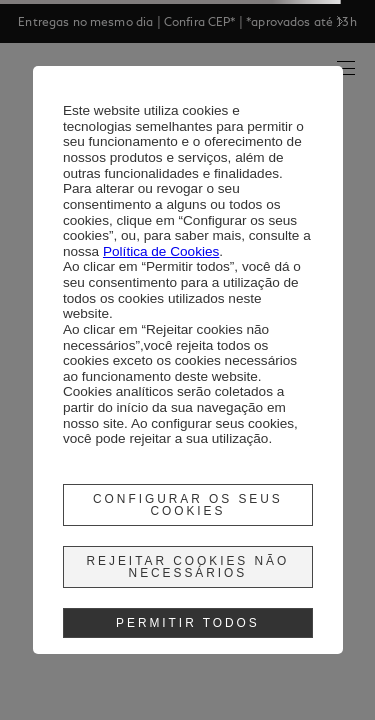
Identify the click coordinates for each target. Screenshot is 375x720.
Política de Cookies (161, 251)
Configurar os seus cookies (188, 505)
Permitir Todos (188, 623)
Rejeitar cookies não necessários (188, 567)
